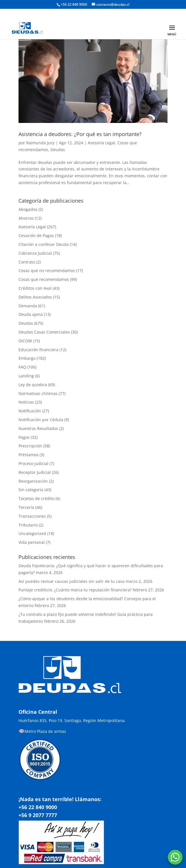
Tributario (28, 525)
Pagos (24, 437)
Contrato (27, 262)
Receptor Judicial (35, 472)
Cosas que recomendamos (44, 279)
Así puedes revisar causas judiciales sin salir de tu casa (71, 581)
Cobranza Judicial (35, 253)
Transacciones (32, 516)
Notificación (30, 411)
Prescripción (30, 446)
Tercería (26, 507)
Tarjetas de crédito (36, 498)
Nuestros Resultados (38, 428)
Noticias (26, 402)
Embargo (27, 358)
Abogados (28, 209)
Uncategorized (32, 533)
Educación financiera (38, 350)
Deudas (58, 150)
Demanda (28, 306)
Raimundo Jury (40, 143)
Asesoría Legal (101, 143)
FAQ (22, 367)
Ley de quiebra (33, 385)
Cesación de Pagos (36, 235)
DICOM (25, 341)
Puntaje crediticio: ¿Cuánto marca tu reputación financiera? (75, 590)
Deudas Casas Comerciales (44, 332)
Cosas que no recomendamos (47, 271)
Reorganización (33, 481)
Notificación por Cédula (41, 420)
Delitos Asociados (35, 297)
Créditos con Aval (35, 288)
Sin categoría (31, 490)
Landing (26, 376)
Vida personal (32, 542)
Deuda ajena (31, 314)
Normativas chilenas (38, 393)
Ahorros (26, 218)
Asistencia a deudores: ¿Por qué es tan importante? (80, 134)
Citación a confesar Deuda (44, 244)
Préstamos (28, 455)
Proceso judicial (33, 463)
